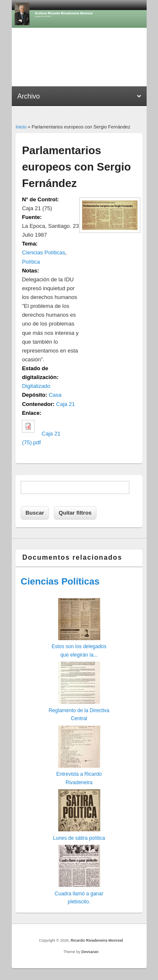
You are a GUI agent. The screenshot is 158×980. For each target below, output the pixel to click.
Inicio (21, 127)
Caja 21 (66, 404)
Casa (55, 395)
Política (31, 262)
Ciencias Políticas (44, 252)
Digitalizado (36, 386)
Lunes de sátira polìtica (79, 838)
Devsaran (90, 952)
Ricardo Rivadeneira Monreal (97, 940)
